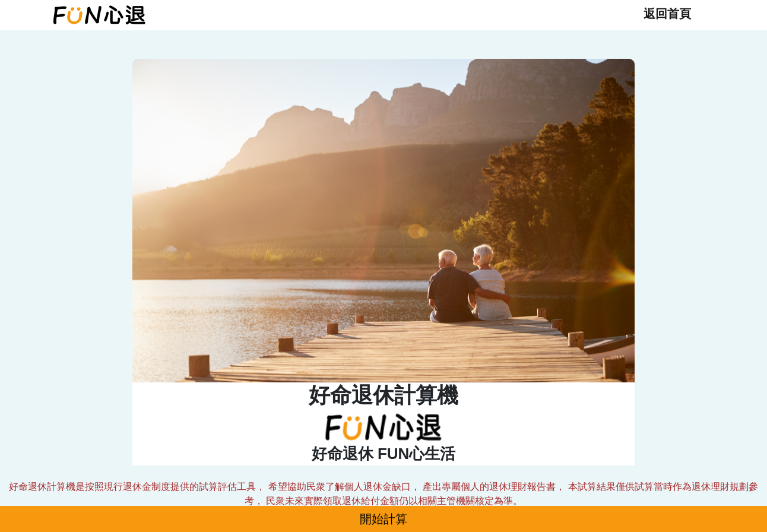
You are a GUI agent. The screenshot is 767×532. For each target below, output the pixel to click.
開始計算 (383, 519)
